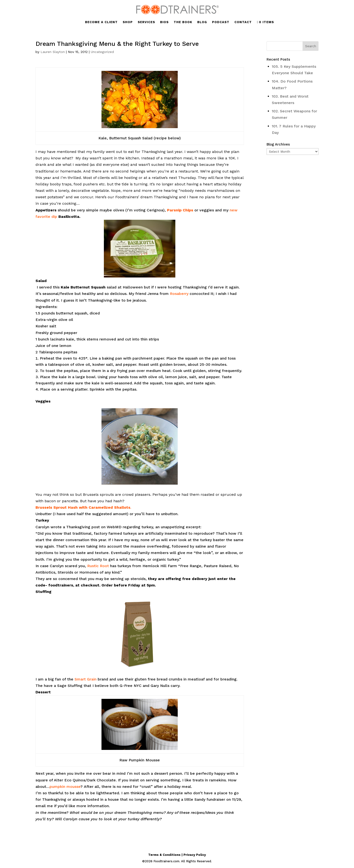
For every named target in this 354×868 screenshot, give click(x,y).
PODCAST (221, 22)
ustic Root (99, 566)
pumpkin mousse (65, 787)
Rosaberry (180, 294)
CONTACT (243, 22)
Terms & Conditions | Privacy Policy (177, 855)
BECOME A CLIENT (101, 22)
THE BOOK (183, 22)
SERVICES (146, 22)
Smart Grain (86, 679)
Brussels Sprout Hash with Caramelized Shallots (83, 507)
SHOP (128, 22)
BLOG (202, 22)
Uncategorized (102, 52)
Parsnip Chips (180, 210)
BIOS (164, 22)
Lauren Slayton (53, 52)
